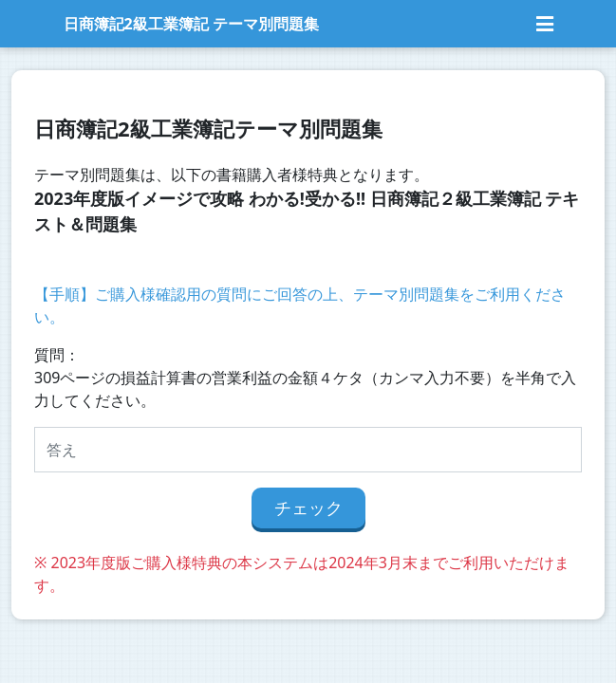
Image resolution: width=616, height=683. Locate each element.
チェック (308, 508)
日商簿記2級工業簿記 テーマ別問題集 (191, 24)
